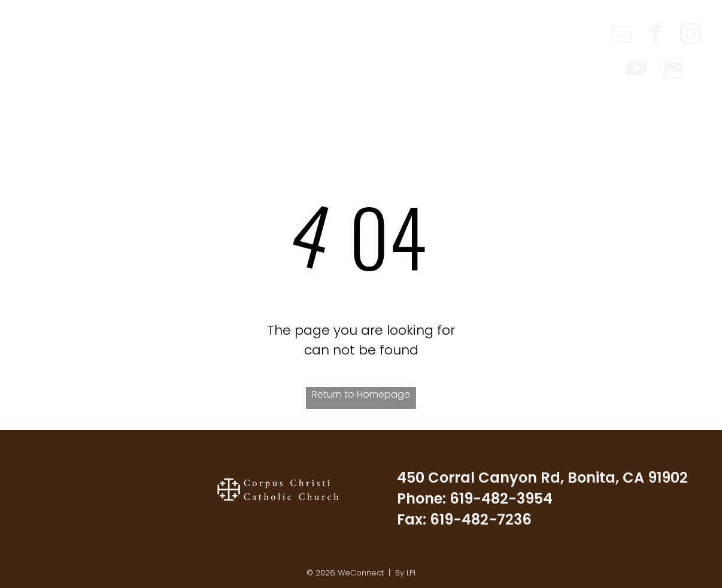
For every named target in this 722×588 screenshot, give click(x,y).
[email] (621, 35)
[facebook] (656, 35)
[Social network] (671, 70)
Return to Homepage (361, 394)
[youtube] (636, 70)
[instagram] (691, 35)
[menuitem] (191, 25)
